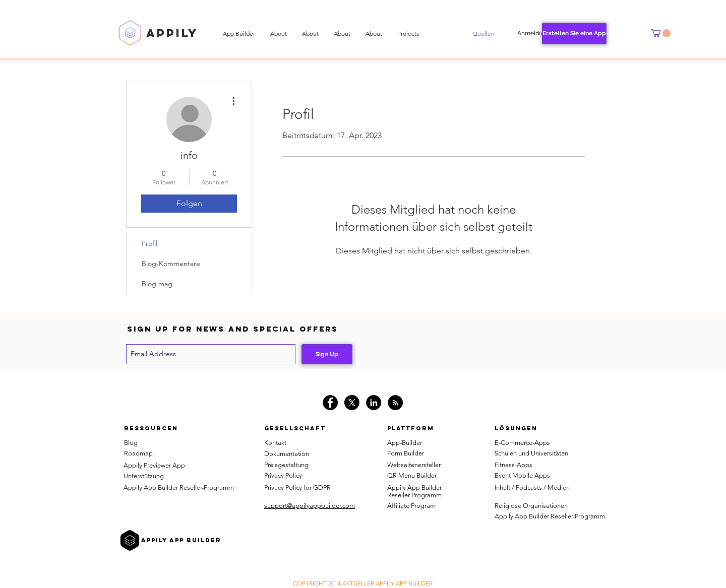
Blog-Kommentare (171, 264)
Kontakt (275, 443)
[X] (352, 403)
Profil (149, 243)
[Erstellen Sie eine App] (574, 34)
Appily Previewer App (154, 465)
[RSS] (395, 403)
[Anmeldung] (533, 34)
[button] (483, 34)
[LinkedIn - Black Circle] (374, 403)
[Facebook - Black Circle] (330, 403)
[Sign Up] (327, 354)
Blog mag (157, 284)
